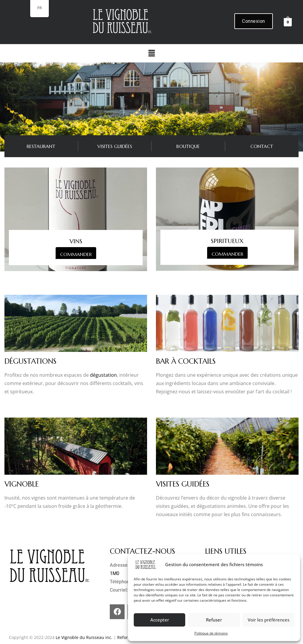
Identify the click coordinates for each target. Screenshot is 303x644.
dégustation (103, 375)
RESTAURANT (41, 146)
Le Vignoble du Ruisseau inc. (84, 637)
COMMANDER (76, 254)
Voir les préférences (269, 620)
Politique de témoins (211, 633)
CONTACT (262, 146)
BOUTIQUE (188, 146)
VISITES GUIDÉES (115, 146)
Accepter (160, 620)
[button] (151, 53)
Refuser (214, 620)
